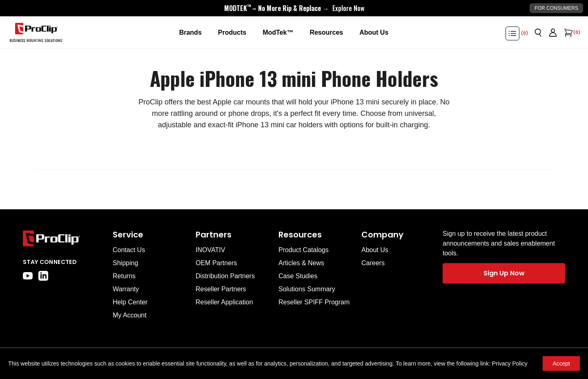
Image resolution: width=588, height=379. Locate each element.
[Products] (232, 33)
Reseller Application (224, 302)
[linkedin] (43, 276)
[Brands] (190, 33)
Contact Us (129, 250)
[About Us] (374, 33)
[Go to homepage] (36, 33)
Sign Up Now (504, 273)
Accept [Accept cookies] (561, 363)
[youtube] (28, 276)
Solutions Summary (307, 289)
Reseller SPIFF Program (314, 302)
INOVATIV (210, 250)
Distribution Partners (225, 276)
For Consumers (556, 8)
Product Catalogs (304, 250)
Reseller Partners (221, 289)
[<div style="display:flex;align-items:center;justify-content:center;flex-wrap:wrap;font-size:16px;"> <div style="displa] (294, 8)
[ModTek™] (278, 33)
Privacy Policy (510, 363)
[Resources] (326, 33)
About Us (375, 250)
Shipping (125, 263)
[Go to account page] (553, 33)
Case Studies (298, 276)
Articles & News (301, 263)
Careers (373, 263)
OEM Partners (216, 263)
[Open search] (538, 33)
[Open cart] (568, 33)
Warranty (126, 289)
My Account (130, 315)
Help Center (130, 302)
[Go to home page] (64, 238)
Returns (124, 276)
